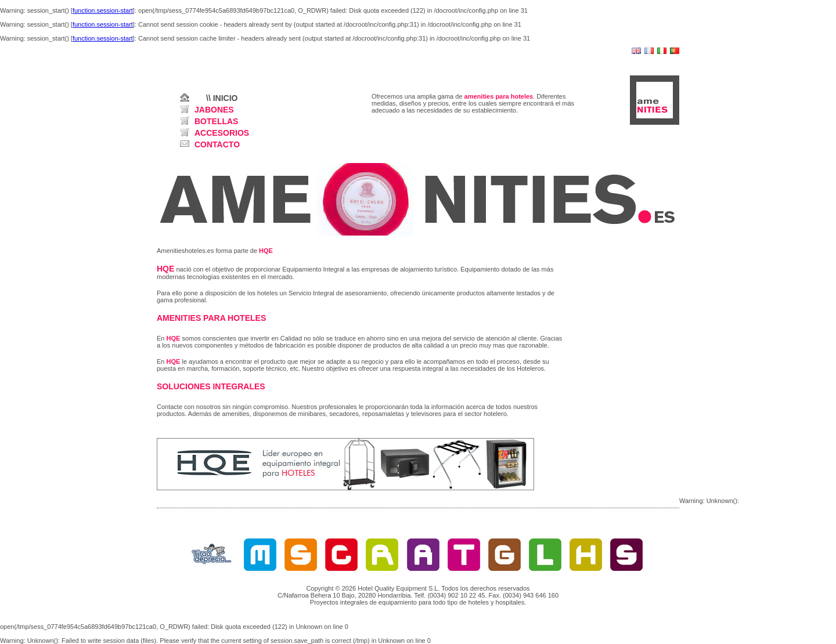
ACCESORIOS (222, 133)
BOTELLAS (216, 121)
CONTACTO (217, 144)
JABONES (214, 110)
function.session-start (103, 10)
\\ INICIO (222, 98)
